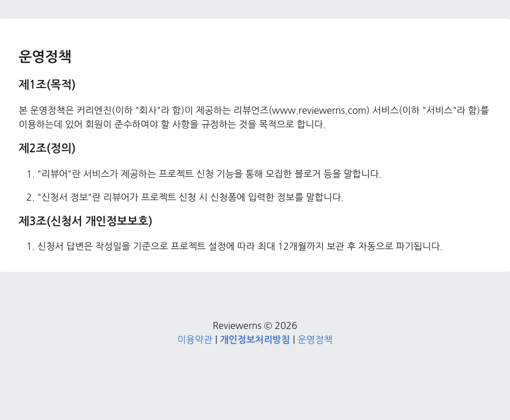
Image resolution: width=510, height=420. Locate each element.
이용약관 (195, 339)
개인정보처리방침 (255, 340)
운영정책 (315, 339)
